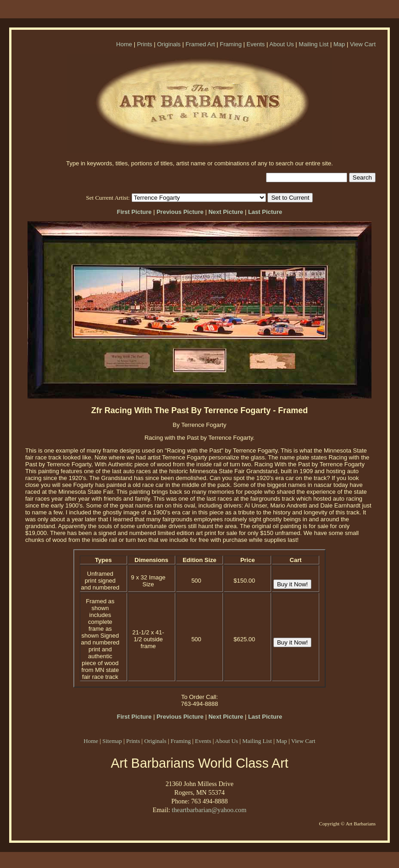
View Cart (363, 44)
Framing (231, 44)
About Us (281, 44)
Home (124, 44)
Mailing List (313, 44)
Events (256, 44)
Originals (169, 44)
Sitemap (112, 741)
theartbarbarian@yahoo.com (209, 810)
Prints (145, 44)
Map (339, 44)
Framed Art (200, 44)
